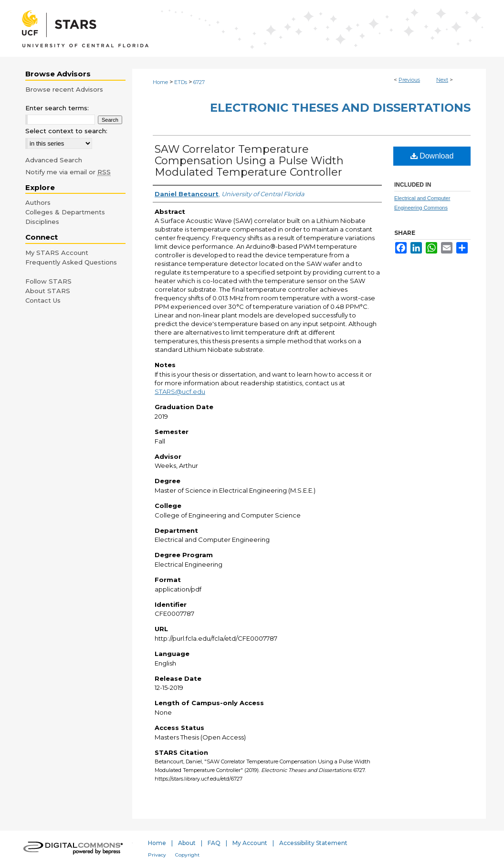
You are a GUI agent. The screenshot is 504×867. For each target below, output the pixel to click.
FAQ (214, 843)
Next (442, 80)
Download (432, 156)
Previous (409, 80)
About (187, 843)
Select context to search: (66, 131)
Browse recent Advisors (64, 89)
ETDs (181, 82)
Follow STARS (48, 281)
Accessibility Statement (313, 843)
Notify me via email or (68, 172)
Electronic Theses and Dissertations (340, 108)
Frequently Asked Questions (71, 262)
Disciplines (42, 222)
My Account (250, 843)
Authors (38, 202)
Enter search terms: (57, 108)
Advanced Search (54, 160)
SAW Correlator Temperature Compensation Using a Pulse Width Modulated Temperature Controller (249, 161)
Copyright (187, 855)
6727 (199, 82)
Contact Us (43, 300)
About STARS (48, 291)
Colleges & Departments (65, 212)
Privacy (157, 855)
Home (160, 82)
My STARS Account (57, 253)
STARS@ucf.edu (180, 391)
